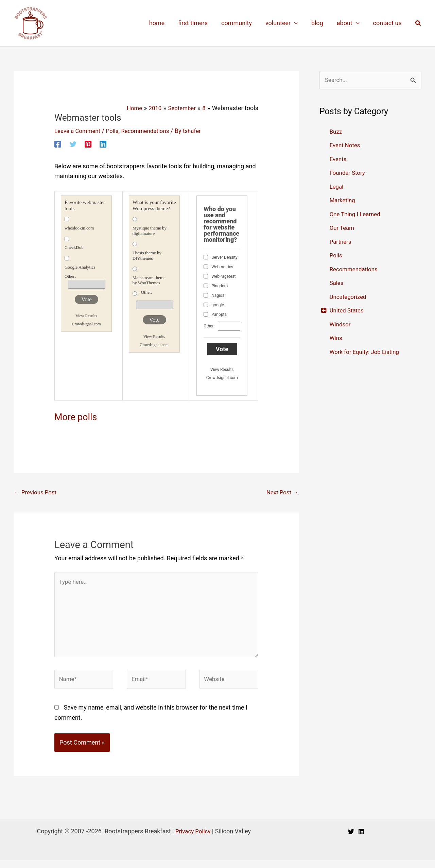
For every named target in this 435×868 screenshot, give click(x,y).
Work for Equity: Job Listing (367, 352)
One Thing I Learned (357, 215)
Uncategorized (349, 297)
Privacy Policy (193, 839)
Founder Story (349, 173)
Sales (337, 283)
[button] (418, 23)
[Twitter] (73, 144)
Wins (336, 338)
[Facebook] (58, 144)
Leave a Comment (79, 130)
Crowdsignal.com (86, 324)
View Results (86, 316)
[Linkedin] (103, 144)
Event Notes (346, 146)
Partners (341, 242)
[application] (299, 23)
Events (339, 160)
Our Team (343, 228)
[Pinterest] (88, 144)
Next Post (281, 492)
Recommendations (151, 130)
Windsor (341, 325)
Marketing (343, 201)
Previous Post (37, 492)
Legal (337, 187)
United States (348, 311)
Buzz (336, 132)
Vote (86, 299)
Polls (116, 130)
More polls (80, 416)
